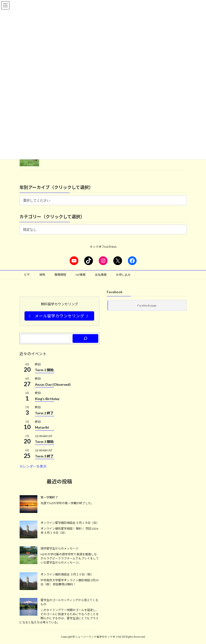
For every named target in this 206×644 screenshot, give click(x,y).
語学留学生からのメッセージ (59, 548)
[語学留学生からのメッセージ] (29, 556)
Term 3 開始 (44, 442)
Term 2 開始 (44, 370)
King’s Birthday (47, 399)
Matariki (42, 427)
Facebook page (147, 305)
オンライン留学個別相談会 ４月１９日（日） (70, 523)
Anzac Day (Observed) (53, 384)
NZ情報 (81, 275)
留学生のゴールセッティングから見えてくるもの (69, 602)
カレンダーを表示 (33, 466)
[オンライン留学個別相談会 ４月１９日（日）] (29, 530)
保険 (42, 275)
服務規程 (60, 275)
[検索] (85, 338)
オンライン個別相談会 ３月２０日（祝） (67, 574)
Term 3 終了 (44, 456)
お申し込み (123, 275)
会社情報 (101, 275)
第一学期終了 (49, 497)
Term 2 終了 (44, 413)
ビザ (27, 275)
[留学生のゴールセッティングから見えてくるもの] (29, 607)
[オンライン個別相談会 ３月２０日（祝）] (29, 581)
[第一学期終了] (29, 504)
